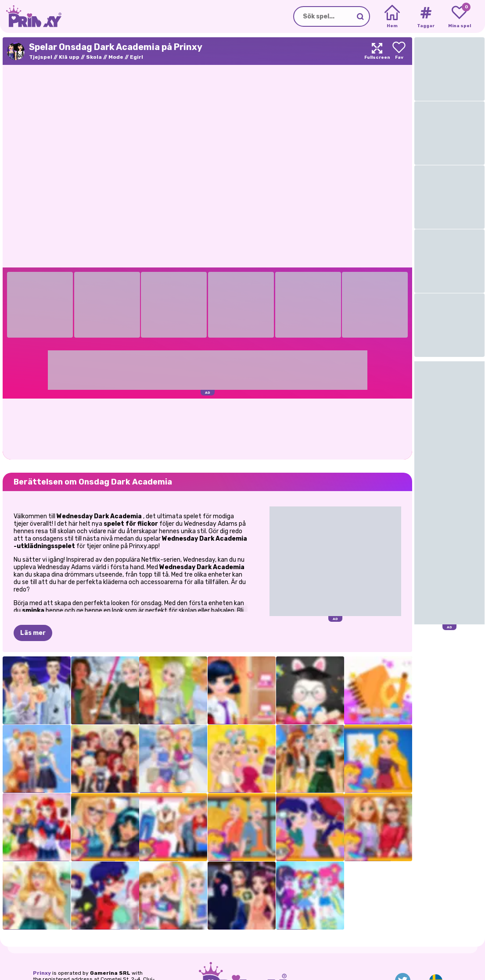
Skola (94, 57)
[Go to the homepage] (31, 16)
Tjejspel (41, 57)
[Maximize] (377, 51)
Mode (116, 57)
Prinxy (42, 973)
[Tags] (426, 17)
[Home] (392, 17)
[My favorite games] (459, 17)
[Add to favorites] (399, 51)
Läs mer (33, 633)
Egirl (137, 57)
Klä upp (69, 57)
